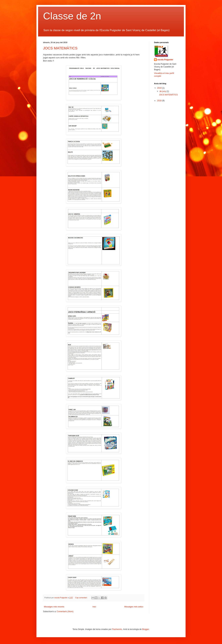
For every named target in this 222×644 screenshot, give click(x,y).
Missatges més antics (134, 607)
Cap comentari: (82, 598)
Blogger (146, 629)
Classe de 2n (72, 16)
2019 (160, 88)
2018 (160, 101)
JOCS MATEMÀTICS (60, 48)
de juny (163, 91)
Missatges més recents (54, 607)
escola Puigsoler (165, 60)
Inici (94, 607)
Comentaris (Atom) (65, 612)
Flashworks (117, 629)
